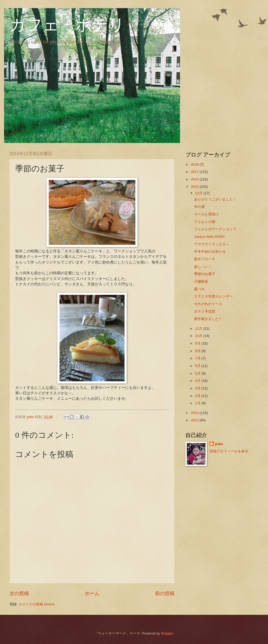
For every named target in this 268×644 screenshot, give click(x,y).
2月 (198, 396)
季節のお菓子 (205, 274)
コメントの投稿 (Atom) (36, 604)
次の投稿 (19, 593)
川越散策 (201, 281)
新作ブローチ (205, 259)
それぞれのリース (208, 304)
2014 (195, 413)
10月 (199, 336)
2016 (195, 179)
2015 (195, 187)
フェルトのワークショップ (215, 229)
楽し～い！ (203, 267)
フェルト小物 (205, 222)
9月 (198, 343)
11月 (199, 328)
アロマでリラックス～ (212, 244)
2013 (195, 420)
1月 (198, 403)
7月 (198, 358)
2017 (195, 172)
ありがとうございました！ (215, 199)
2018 (195, 164)
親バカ (199, 289)
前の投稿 (165, 593)
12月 (199, 193)
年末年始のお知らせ (210, 251)
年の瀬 (199, 207)
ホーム (92, 593)
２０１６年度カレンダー (213, 296)
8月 (198, 351)
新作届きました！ (208, 319)
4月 (198, 381)
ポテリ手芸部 (205, 311)
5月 (198, 373)
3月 (198, 388)
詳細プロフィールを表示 (229, 451)
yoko (219, 444)
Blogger (167, 633)
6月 (198, 366)
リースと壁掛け (206, 214)
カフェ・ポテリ (67, 25)
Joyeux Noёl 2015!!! (210, 237)
